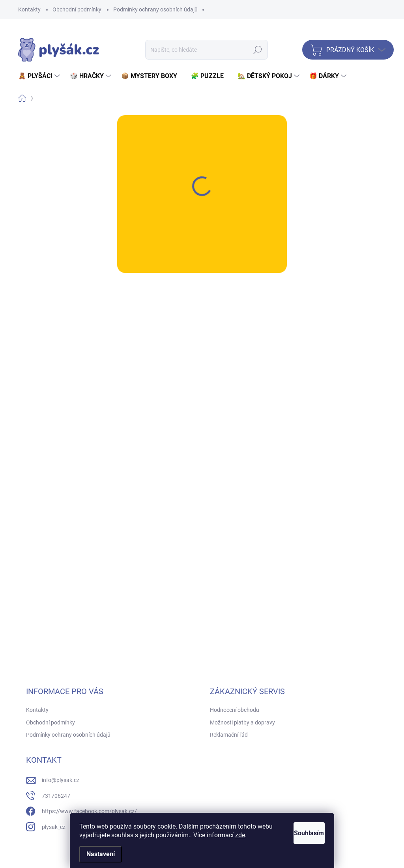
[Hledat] (207, 50)
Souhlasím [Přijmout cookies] (300, 833)
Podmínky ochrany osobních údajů (155, 9)
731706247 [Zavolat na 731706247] (56, 796)
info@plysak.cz (61, 780)
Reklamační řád (229, 735)
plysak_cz (54, 827)
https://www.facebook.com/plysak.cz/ (89, 811)
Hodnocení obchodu (235, 710)
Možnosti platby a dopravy (242, 722)
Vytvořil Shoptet (366, 857)
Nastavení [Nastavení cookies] (101, 854)
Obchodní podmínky (77, 9)
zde (257, 835)
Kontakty (29, 9)
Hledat (258, 50)
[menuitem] (40, 76)
